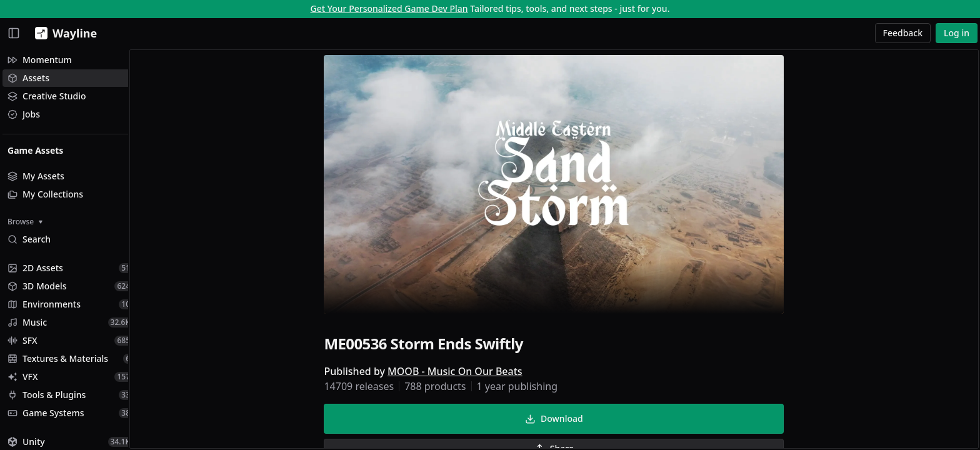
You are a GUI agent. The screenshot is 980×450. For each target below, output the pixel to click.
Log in (957, 33)
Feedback (903, 33)
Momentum (40, 60)
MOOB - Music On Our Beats (461, 372)
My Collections (45, 194)
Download (560, 420)
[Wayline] (63, 33)
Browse (25, 222)
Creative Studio (47, 96)
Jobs (24, 114)
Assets (28, 78)
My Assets (36, 176)
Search (29, 239)
